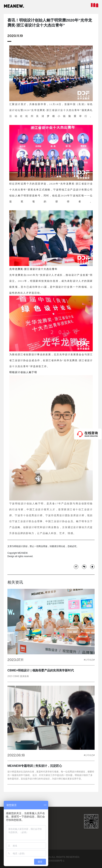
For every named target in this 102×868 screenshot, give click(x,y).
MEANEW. (14, 6)
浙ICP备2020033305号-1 (51, 861)
